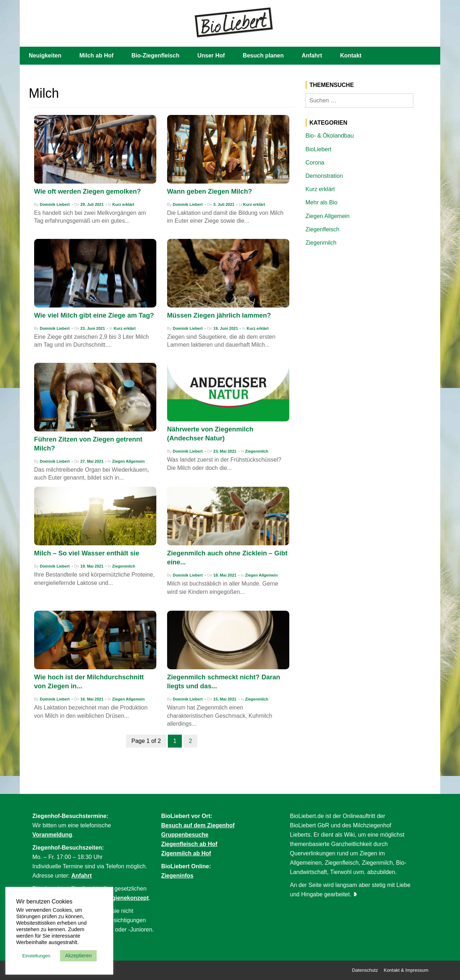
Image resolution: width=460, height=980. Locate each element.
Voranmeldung (52, 835)
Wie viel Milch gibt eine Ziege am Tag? (94, 315)
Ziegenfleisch (322, 229)
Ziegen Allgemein (128, 461)
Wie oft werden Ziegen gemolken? (88, 191)
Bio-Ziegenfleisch (155, 56)
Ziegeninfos (177, 876)
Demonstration (324, 176)
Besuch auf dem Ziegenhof (198, 825)
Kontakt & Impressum (406, 970)
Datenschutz (365, 970)
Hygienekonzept (127, 898)
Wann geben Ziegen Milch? (210, 191)
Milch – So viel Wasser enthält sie (87, 553)
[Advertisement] (368, 306)
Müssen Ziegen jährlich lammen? (219, 315)
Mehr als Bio (321, 202)
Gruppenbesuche (185, 835)
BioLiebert (318, 149)
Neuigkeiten (45, 56)
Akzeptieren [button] (78, 956)
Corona (315, 163)
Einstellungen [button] (36, 956)
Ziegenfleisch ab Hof (189, 844)
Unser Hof (211, 56)
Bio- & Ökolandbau (330, 136)
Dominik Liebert (55, 204)
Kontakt (351, 56)
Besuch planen (263, 56)
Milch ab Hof (96, 56)
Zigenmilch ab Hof (186, 853)
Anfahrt (312, 56)
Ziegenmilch (257, 451)
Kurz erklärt (123, 204)
